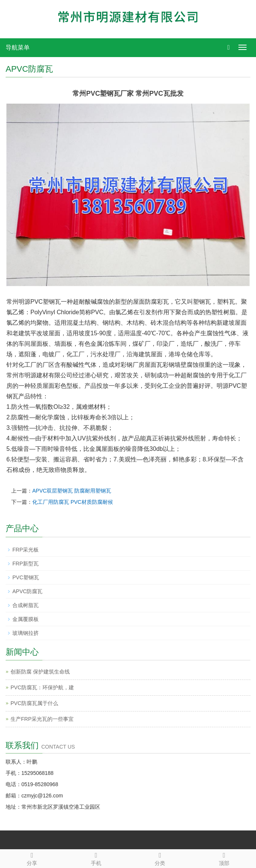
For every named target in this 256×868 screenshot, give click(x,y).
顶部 (224, 858)
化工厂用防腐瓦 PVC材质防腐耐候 (73, 502)
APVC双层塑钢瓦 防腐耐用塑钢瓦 (72, 491)
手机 (96, 858)
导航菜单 (18, 47)
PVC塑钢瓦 (26, 577)
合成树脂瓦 (26, 605)
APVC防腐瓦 (27, 591)
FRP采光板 (26, 550)
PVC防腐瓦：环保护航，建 (42, 687)
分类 (160, 858)
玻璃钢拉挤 (26, 633)
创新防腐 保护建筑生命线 (40, 672)
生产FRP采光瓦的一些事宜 (42, 719)
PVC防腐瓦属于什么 (34, 703)
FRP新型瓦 (26, 564)
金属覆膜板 (26, 619)
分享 (32, 858)
